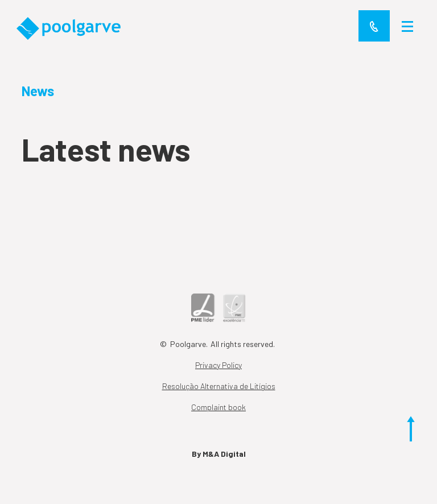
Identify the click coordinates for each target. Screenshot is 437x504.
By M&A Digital (219, 454)
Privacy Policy (218, 365)
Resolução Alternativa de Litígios (219, 386)
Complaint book (218, 407)
